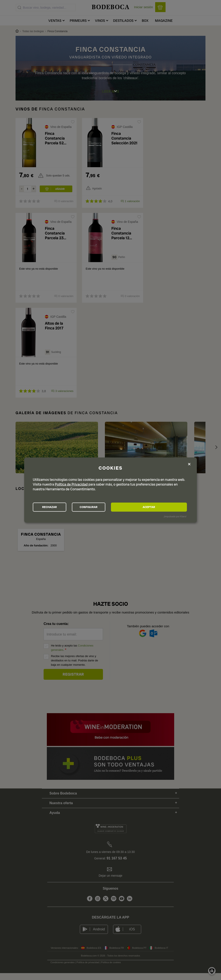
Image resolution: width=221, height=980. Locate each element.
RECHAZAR (57, 507)
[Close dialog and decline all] (189, 464)
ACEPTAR (163, 507)
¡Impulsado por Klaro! (175, 517)
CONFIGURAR (110, 507)
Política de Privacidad (71, 484)
